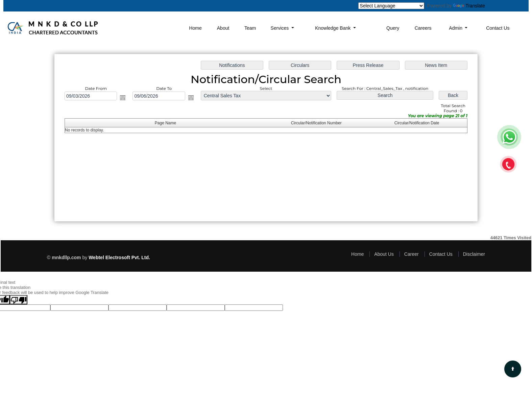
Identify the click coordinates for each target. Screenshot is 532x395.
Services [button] (281, 28)
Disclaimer (474, 254)
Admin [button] (456, 28)
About (223, 28)
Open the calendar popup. (123, 98)
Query (393, 28)
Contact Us (498, 28)
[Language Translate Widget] (391, 6)
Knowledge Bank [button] (333, 28)
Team (250, 28)
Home (195, 28)
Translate (469, 6)
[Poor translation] (19, 300)
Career (412, 254)
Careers (423, 28)
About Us (384, 254)
